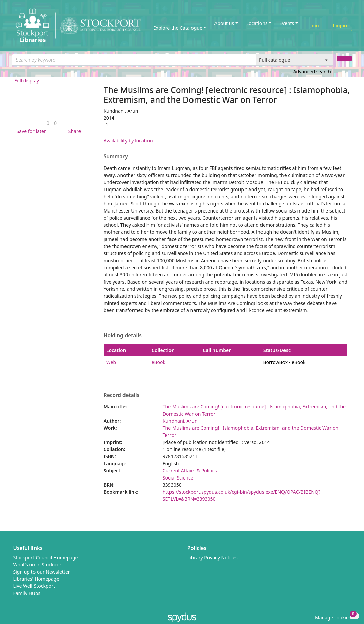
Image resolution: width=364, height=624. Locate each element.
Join (315, 26)
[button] (30, 131)
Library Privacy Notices (213, 558)
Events (287, 23)
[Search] (344, 58)
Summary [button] (116, 157)
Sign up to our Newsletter (42, 572)
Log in (340, 26)
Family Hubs (27, 593)
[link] (48, 123)
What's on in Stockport (38, 565)
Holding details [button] (123, 336)
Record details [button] (121, 395)
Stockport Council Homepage (46, 558)
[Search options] (294, 60)
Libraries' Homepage (36, 579)
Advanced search (312, 72)
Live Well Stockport (34, 586)
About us (224, 23)
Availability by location (128, 141)
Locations (257, 23)
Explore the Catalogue (178, 28)
